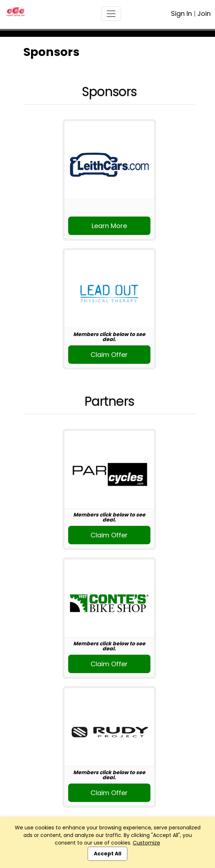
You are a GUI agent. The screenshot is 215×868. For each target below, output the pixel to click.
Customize (146, 843)
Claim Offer (109, 355)
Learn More (109, 226)
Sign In (181, 14)
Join (204, 14)
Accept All (107, 854)
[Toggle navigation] (111, 14)
